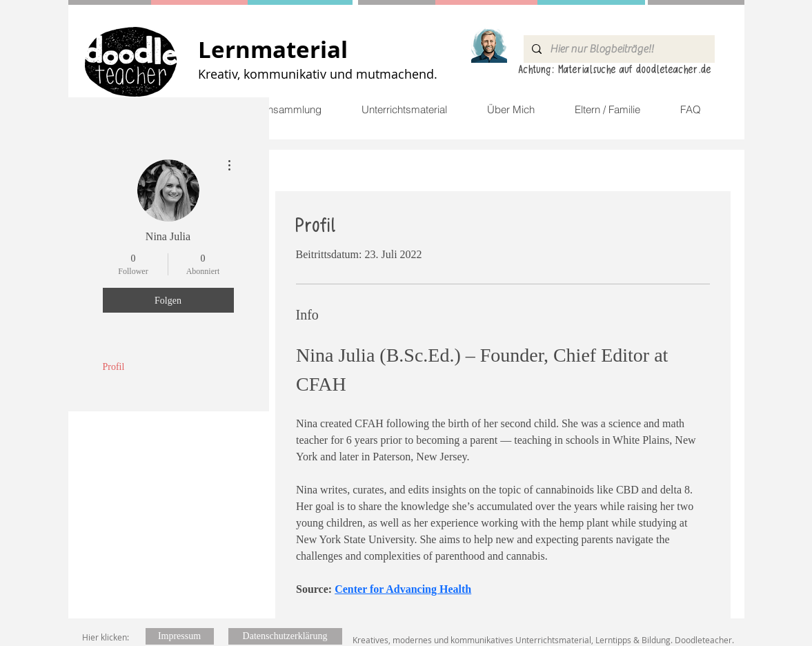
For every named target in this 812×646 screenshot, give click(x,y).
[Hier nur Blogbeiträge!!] (618, 49)
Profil (114, 367)
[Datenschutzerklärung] (285, 636)
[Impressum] (180, 636)
